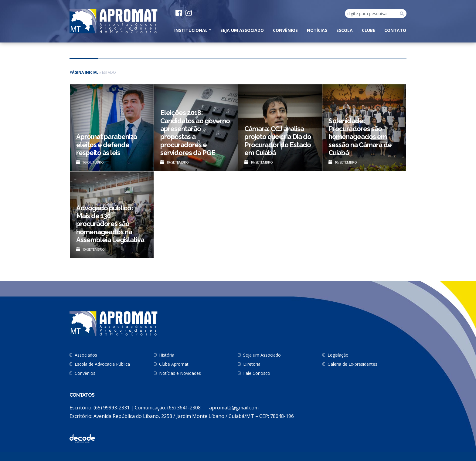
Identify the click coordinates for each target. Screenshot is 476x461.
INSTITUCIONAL (191, 30)
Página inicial (84, 72)
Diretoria (252, 364)
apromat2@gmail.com (234, 408)
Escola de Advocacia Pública (102, 364)
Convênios (285, 30)
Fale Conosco (257, 373)
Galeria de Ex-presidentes (352, 364)
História (167, 355)
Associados (86, 355)
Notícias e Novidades (180, 373)
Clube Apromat (174, 364)
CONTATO (395, 30)
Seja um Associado (242, 30)
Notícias (317, 30)
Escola (345, 30)
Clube (369, 30)
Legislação (338, 355)
